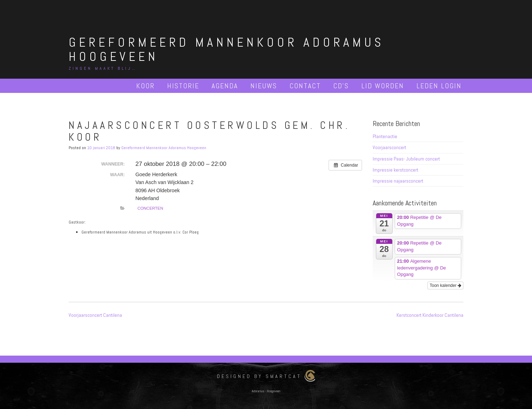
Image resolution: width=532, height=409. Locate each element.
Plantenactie (385, 136)
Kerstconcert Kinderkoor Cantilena (430, 315)
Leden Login (439, 86)
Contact (305, 86)
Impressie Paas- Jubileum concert (406, 159)
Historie (183, 86)
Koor (145, 86)
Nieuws (264, 86)
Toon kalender (445, 285)
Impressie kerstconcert (395, 170)
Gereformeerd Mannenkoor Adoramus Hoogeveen (226, 49)
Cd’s (341, 86)
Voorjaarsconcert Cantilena (95, 315)
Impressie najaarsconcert (398, 181)
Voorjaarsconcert (389, 147)
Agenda (225, 86)
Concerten (150, 208)
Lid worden (383, 86)
